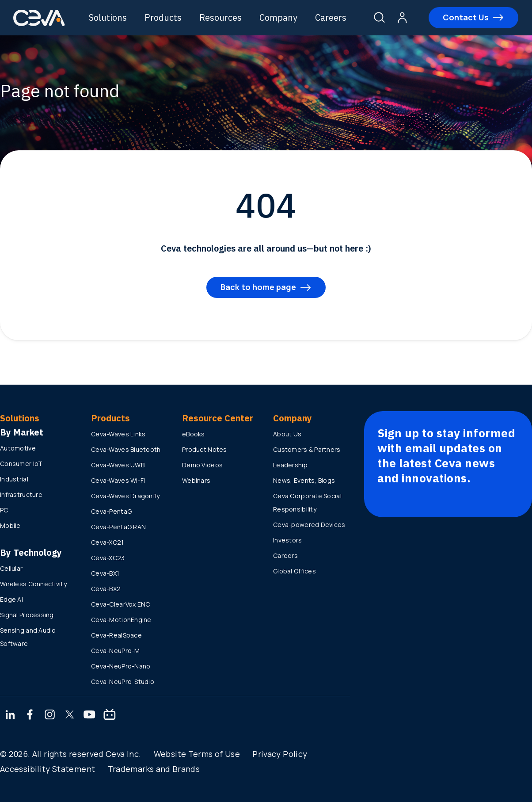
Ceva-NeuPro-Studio (123, 682)
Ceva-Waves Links (118, 434)
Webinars (196, 480)
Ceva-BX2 (106, 589)
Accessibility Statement (47, 769)
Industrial (14, 479)
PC (4, 510)
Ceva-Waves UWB (118, 465)
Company (279, 17)
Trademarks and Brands (154, 769)
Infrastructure (21, 495)
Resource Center (218, 418)
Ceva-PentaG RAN (118, 527)
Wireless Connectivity (33, 584)
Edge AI (11, 599)
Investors (288, 540)
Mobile (10, 525)
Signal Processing (27, 615)
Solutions (109, 17)
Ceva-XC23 (108, 558)
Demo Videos (202, 465)
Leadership (290, 465)
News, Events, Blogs (304, 480)
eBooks (194, 434)
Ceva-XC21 (108, 542)
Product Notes (205, 449)
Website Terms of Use (197, 754)
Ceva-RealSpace (116, 635)
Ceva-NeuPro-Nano (121, 666)
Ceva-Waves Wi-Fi (118, 480)
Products (164, 17)
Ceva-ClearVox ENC (121, 604)
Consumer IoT (21, 464)
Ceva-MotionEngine (121, 620)
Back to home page (258, 287)
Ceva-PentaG (111, 511)
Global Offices (294, 571)
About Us (287, 434)
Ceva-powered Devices (309, 525)
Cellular (11, 568)
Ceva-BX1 (105, 573)
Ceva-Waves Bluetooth (126, 449)
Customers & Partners (307, 449)
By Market (22, 432)
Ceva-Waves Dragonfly (125, 496)
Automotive (18, 448)
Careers (332, 17)
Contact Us (466, 17)
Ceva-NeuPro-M (116, 651)
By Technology (31, 552)
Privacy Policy (280, 754)
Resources (221, 17)
